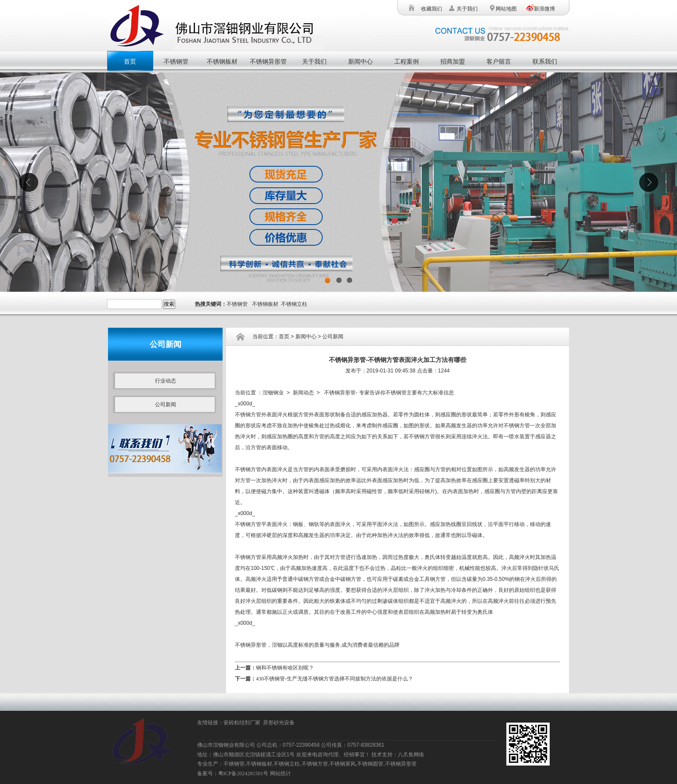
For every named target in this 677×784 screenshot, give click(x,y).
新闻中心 (360, 62)
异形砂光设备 (280, 723)
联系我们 (545, 62)
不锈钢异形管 (268, 62)
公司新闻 (166, 405)
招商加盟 (453, 62)
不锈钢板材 (222, 62)
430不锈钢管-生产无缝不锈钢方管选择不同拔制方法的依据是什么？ (335, 679)
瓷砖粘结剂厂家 (243, 723)
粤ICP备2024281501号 (243, 773)
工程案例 (407, 62)
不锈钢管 (176, 62)
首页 (130, 62)
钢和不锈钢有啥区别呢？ (285, 668)
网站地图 (506, 9)
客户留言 (499, 62)
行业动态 (166, 381)
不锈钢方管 (248, 415)
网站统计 (281, 773)
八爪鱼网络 (411, 755)
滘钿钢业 (273, 393)
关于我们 (467, 9)
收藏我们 (432, 9)
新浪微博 (544, 9)
